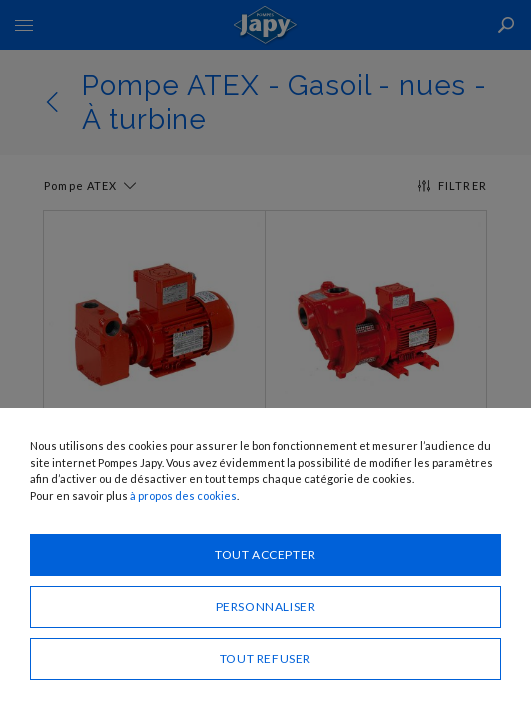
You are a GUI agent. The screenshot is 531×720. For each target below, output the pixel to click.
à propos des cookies (183, 495)
